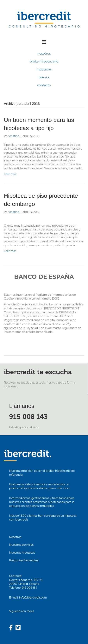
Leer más (10, 174)
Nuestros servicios (21, 545)
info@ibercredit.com (33, 598)
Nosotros (15, 537)
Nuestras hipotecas (22, 553)
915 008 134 (30, 588)
